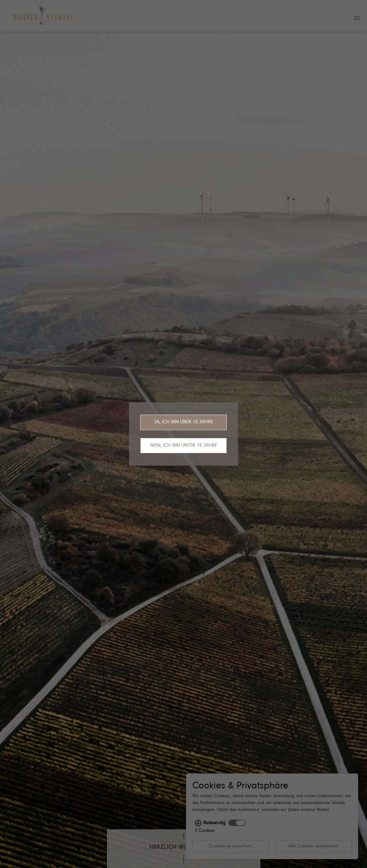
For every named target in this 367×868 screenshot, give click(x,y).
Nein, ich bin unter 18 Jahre (184, 446)
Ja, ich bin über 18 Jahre (184, 422)
